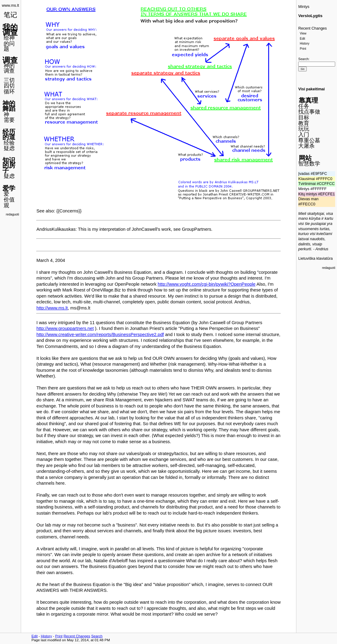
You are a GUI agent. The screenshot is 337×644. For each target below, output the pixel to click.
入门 (304, 135)
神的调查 (9, 68)
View (303, 33)
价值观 (9, 203)
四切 (9, 86)
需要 (9, 120)
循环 (9, 92)
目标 (304, 118)
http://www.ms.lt (52, 308)
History (304, 43)
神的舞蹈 (9, 106)
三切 (9, 80)
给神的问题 (9, 43)
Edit (302, 39)
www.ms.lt (10, 5)
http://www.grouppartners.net (65, 328)
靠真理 (308, 100)
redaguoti (12, 214)
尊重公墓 (309, 140)
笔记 (10, 15)
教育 (304, 123)
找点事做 (309, 112)
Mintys (304, 7)
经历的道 (9, 134)
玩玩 (304, 129)
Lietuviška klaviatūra (315, 259)
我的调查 (10, 30)
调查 (10, 60)
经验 (9, 143)
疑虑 (9, 148)
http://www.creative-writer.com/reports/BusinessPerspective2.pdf (100, 335)
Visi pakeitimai (311, 89)
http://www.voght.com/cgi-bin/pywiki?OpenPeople (207, 284)
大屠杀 (306, 146)
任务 (304, 106)
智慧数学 (309, 164)
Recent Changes (312, 28)
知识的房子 (9, 165)
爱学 (9, 188)
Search (303, 59)
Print (303, 49)
